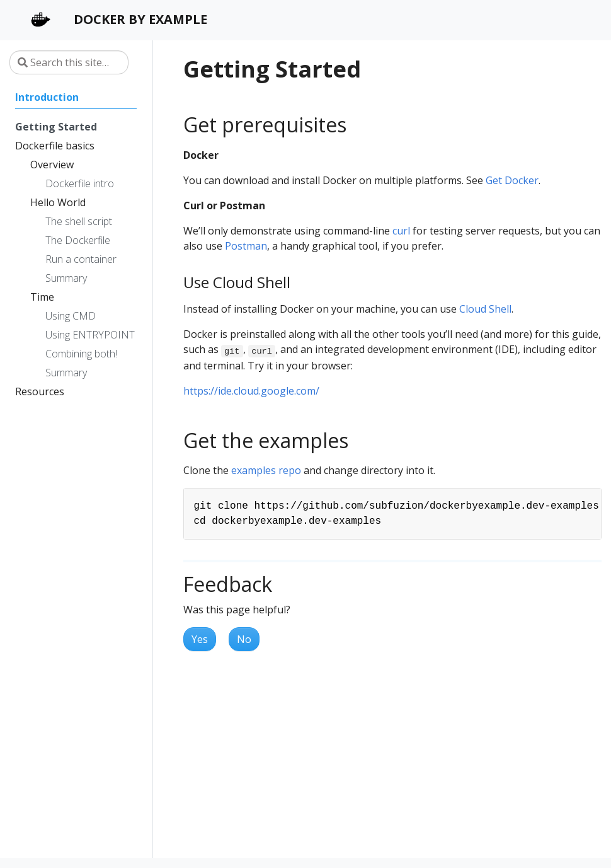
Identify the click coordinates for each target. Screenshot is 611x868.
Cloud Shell (485, 309)
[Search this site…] (69, 62)
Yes (200, 639)
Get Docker (512, 180)
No (244, 639)
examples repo (266, 470)
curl (401, 231)
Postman (246, 246)
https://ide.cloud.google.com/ (251, 391)
